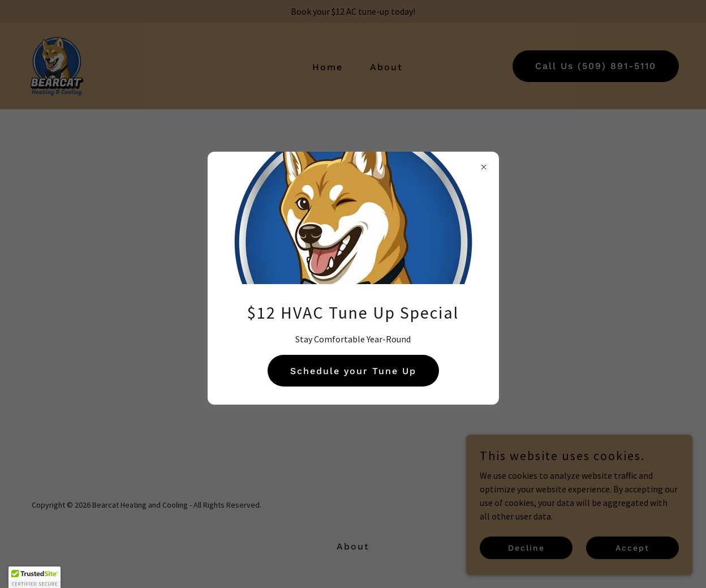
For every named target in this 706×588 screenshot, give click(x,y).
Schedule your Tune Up (353, 371)
